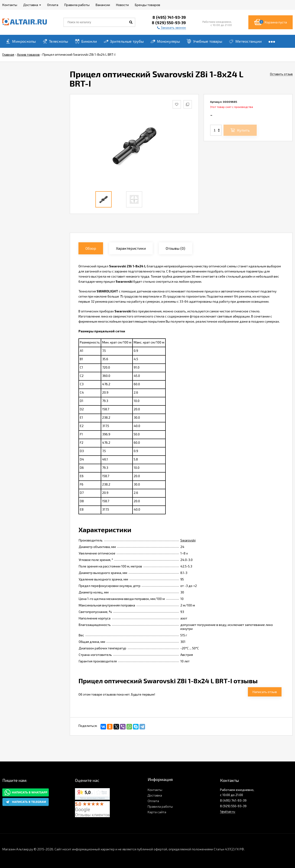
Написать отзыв (265, 692)
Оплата (153, 801)
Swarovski (188, 540)
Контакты (155, 790)
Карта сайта (157, 812)
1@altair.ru (228, 811)
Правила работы (160, 806)
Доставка (155, 795)
